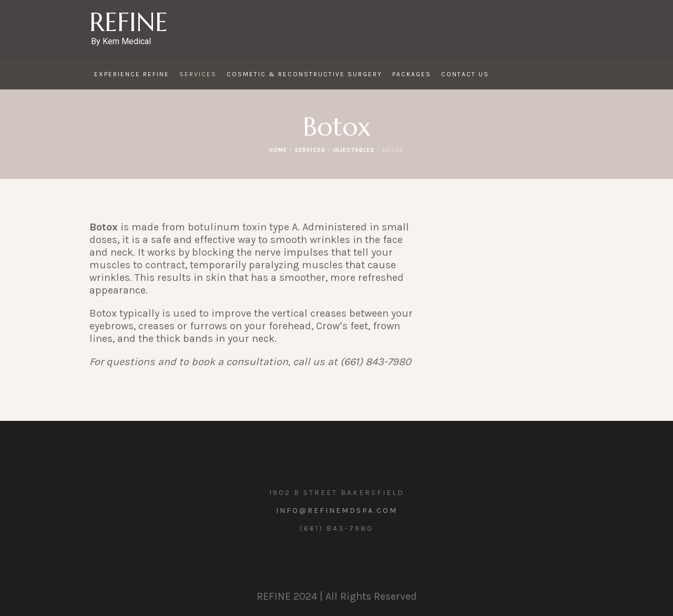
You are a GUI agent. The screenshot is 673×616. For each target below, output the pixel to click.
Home (278, 150)
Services (310, 150)
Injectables (354, 150)
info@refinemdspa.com (337, 511)
